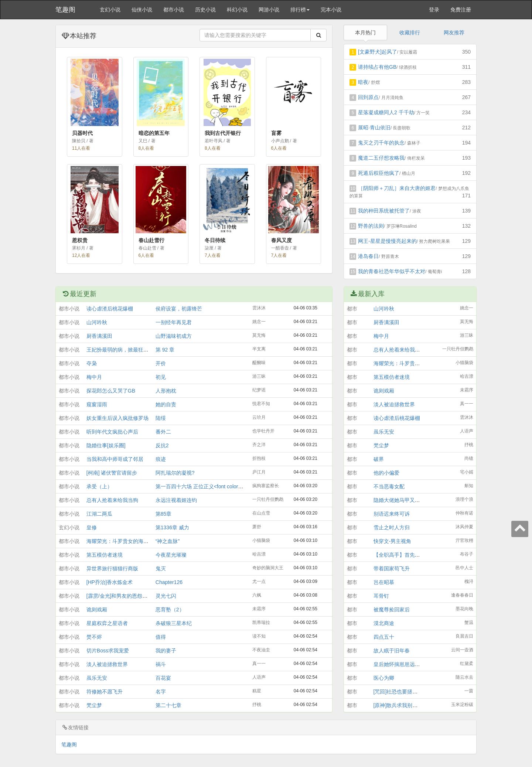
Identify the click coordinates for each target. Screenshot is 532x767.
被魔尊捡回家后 (392, 610)
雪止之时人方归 (392, 527)
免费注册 (461, 10)
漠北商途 (384, 623)
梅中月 (94, 377)
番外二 (163, 432)
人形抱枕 (166, 391)
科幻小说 (237, 10)
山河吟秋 (97, 322)
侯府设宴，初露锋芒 (179, 309)
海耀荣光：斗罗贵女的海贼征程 (123, 541)
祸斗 (161, 664)
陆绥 (161, 418)
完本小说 (331, 10)
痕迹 (161, 459)
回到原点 (368, 97)
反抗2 (162, 445)
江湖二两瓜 (99, 514)
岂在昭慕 (384, 582)
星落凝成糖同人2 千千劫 (386, 112)
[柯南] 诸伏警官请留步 (112, 473)
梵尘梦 (94, 705)
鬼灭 (161, 569)
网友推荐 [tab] (454, 33)
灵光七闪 (166, 596)
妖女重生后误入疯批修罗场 (117, 418)
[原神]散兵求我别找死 (398, 705)
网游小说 (269, 10)
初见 (161, 377)
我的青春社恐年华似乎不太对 (392, 271)
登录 (434, 10)
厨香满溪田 (99, 336)
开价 (161, 363)
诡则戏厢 (97, 610)
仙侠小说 (142, 10)
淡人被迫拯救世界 (107, 664)
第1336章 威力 (172, 527)
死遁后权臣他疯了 (379, 173)
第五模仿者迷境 (105, 555)
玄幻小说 (110, 10)
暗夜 (363, 82)
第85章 (164, 514)
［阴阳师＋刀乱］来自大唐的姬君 (397, 188)
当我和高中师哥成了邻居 (115, 459)
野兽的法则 (371, 226)
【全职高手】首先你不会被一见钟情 (415, 555)
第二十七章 (168, 705)
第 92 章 (165, 350)
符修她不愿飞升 (105, 692)
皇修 (92, 527)
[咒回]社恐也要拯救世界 (401, 692)
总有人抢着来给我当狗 (112, 500)
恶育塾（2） (170, 610)
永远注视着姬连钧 (176, 500)
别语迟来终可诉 (392, 514)
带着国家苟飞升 (392, 569)
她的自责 (166, 404)
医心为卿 (384, 678)
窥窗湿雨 (97, 404)
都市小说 (174, 10)
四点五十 (384, 637)
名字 (161, 692)
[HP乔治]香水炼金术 (110, 582)
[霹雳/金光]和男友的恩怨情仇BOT (125, 596)
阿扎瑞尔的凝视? (175, 473)
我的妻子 (166, 651)
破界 (379, 459)
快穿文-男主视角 (393, 541)
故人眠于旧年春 (392, 651)
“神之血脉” (168, 541)
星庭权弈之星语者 (107, 623)
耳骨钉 (381, 596)
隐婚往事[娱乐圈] (106, 445)
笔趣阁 (65, 10)
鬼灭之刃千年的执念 (381, 143)
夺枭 (92, 363)
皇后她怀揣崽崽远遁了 (399, 664)
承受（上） (99, 486)
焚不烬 (94, 637)
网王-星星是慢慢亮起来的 (387, 241)
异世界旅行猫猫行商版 (112, 569)
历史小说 (205, 10)
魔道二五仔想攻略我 (381, 158)
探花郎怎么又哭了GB (111, 391)
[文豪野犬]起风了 (378, 52)
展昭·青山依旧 (374, 128)
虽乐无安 (97, 678)
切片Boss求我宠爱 (108, 651)
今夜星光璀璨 (171, 555)
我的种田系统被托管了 (384, 211)
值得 (161, 637)
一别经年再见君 (174, 322)
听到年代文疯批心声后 (112, 432)
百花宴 (163, 678)
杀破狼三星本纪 (174, 623)
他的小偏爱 (386, 473)
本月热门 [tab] (365, 33)
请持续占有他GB (377, 67)
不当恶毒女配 (389, 486)
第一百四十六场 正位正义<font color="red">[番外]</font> (220, 486)
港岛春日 (368, 256)
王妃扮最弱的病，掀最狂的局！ (123, 350)
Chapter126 (169, 582)
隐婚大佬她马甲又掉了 (399, 500)
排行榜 (300, 10)
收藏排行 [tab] (410, 33)
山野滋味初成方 (174, 336)
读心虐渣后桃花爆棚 (110, 309)
